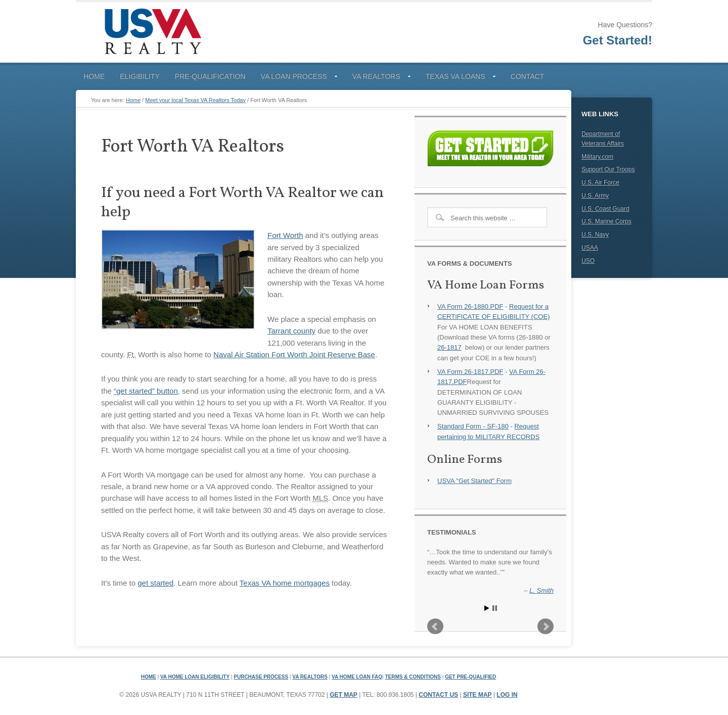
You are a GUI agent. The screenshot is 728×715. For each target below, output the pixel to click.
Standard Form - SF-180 (473, 426)
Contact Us (438, 695)
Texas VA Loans (457, 78)
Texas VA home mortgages (285, 583)
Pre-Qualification (210, 76)
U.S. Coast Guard (605, 209)
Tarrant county (291, 331)
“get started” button (146, 391)
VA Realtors (378, 78)
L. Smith (541, 590)
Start (487, 608)
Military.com (597, 157)
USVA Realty (152, 32)
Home (94, 76)
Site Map (477, 695)
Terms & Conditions (413, 677)
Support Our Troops (608, 169)
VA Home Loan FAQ (357, 677)
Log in (507, 695)
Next (545, 627)
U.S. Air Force (600, 182)
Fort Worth (285, 235)
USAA (590, 248)
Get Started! (618, 40)
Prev (435, 627)
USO (588, 261)
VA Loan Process (295, 78)
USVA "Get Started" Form (474, 481)
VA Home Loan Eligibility (195, 677)
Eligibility (140, 76)
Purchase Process (261, 677)
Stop (495, 608)
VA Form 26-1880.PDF (470, 306)
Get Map (344, 695)
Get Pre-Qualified (470, 677)
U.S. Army (595, 196)
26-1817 (449, 347)
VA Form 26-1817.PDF (470, 372)
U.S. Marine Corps (606, 221)
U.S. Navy (595, 234)
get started (155, 583)
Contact (528, 76)
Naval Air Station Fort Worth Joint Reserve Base (294, 354)
